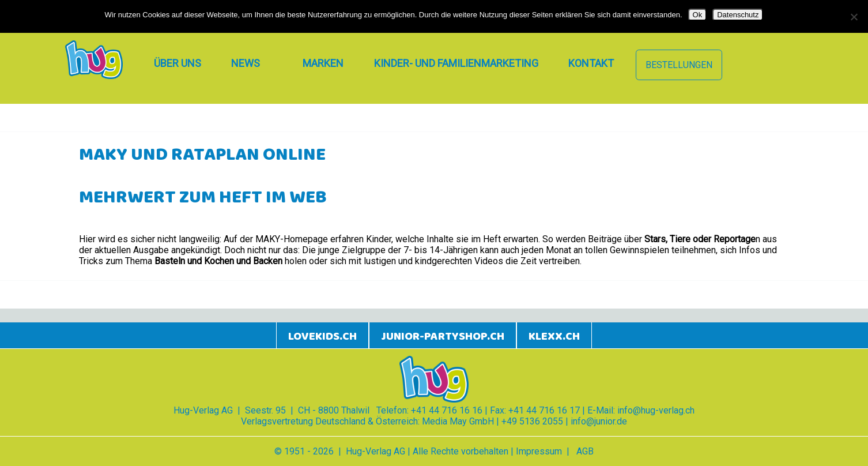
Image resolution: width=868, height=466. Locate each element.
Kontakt (591, 63)
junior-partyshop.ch (443, 337)
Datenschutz (738, 15)
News (246, 63)
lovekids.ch (322, 337)
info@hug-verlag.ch (656, 410)
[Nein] (854, 17)
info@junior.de (599, 421)
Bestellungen (679, 65)
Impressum (539, 451)
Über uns (178, 63)
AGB (585, 451)
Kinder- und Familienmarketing (456, 63)
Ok (698, 15)
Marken (323, 63)
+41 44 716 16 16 (447, 410)
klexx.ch (554, 337)
